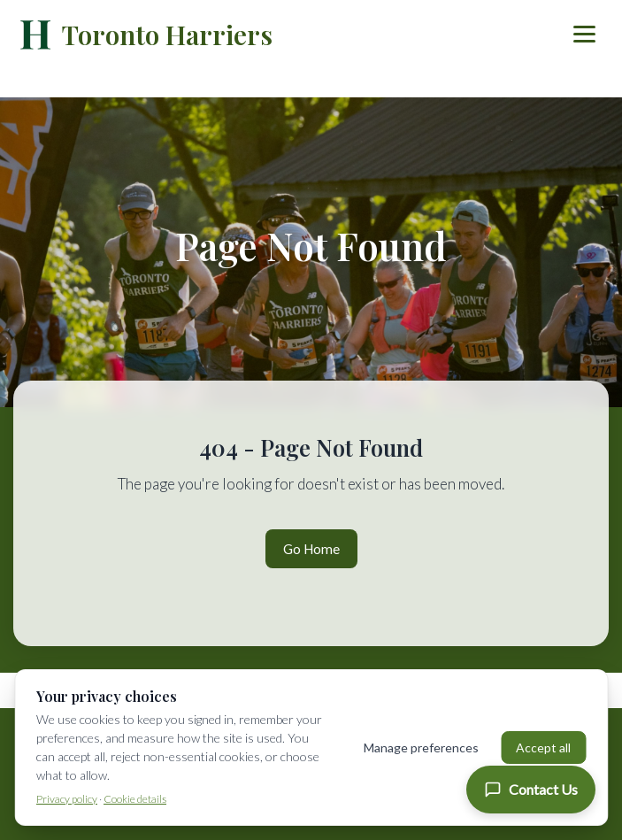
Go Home (311, 549)
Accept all (543, 748)
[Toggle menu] (584, 34)
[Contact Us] (531, 790)
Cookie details (135, 799)
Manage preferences (421, 748)
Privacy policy (67, 799)
